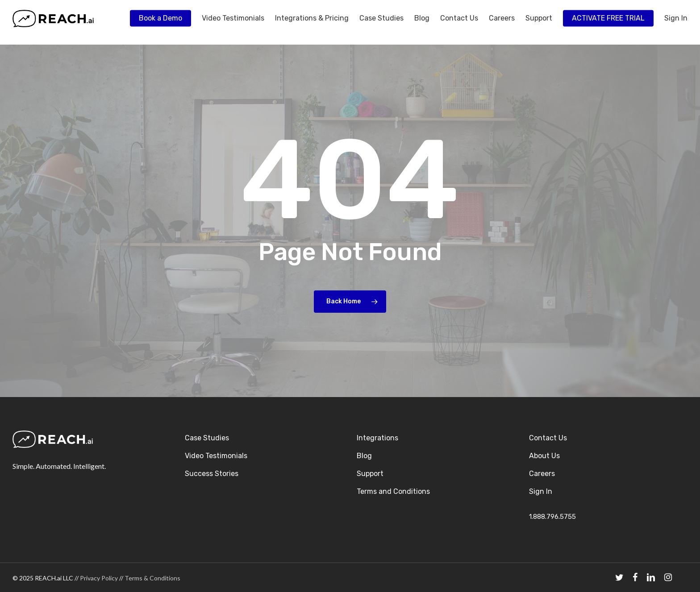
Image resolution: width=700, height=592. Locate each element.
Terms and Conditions (393, 491)
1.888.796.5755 (552, 517)
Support (370, 474)
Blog (364, 456)
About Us (544, 456)
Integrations (377, 438)
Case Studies (207, 438)
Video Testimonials (216, 456)
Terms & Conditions (152, 578)
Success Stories (212, 474)
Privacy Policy (99, 578)
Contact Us (548, 438)
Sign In (541, 491)
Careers (542, 474)
